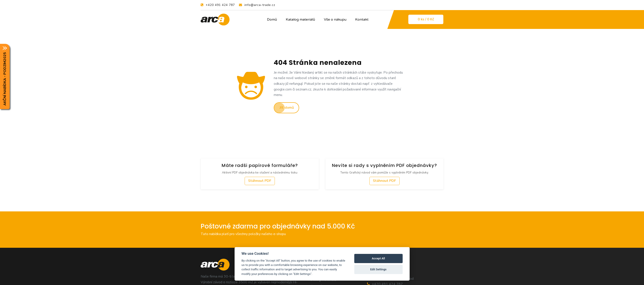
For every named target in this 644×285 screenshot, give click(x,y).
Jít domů (287, 108)
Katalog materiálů (300, 19)
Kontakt (362, 19)
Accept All (378, 258)
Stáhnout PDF (260, 181)
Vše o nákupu (335, 19)
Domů (272, 19)
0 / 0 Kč (426, 19)
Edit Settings (378, 269)
